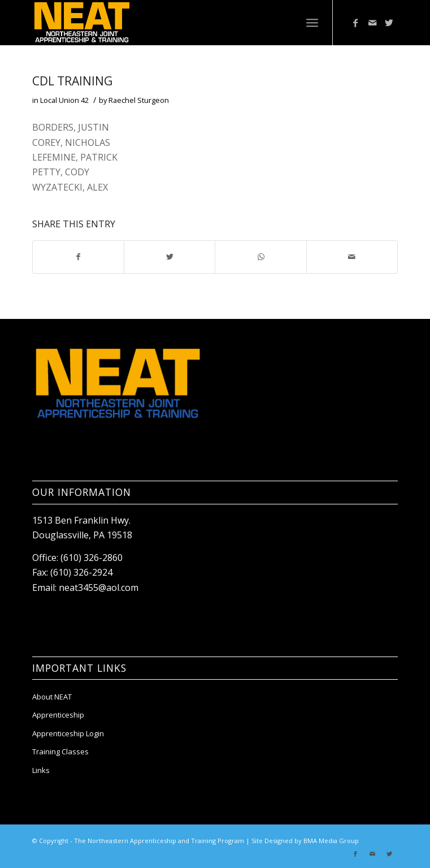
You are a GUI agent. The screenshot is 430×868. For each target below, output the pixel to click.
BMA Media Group (331, 841)
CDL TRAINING (72, 81)
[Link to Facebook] (355, 23)
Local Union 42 (64, 100)
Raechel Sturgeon (139, 100)
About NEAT (52, 697)
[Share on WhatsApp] (260, 257)
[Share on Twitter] (170, 257)
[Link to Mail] (372, 23)
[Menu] (312, 23)
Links (41, 770)
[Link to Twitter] (389, 23)
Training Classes (60, 752)
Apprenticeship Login (68, 733)
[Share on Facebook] (78, 257)
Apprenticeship (58, 715)
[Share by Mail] (352, 257)
